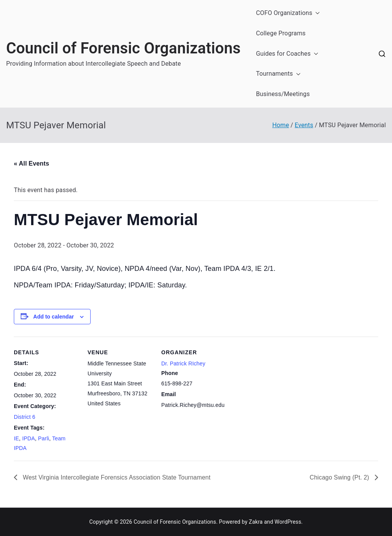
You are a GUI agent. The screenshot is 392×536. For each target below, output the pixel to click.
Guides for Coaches (287, 54)
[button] (316, 13)
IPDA (29, 438)
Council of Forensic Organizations (123, 48)
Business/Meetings (283, 94)
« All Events (31, 163)
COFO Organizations (288, 13)
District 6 (25, 417)
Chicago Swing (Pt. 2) (340, 477)
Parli (44, 438)
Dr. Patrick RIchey (183, 363)
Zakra (256, 522)
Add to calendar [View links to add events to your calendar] (54, 317)
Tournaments (278, 74)
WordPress (288, 522)
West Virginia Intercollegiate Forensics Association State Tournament (118, 477)
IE (17, 438)
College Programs (281, 33)
